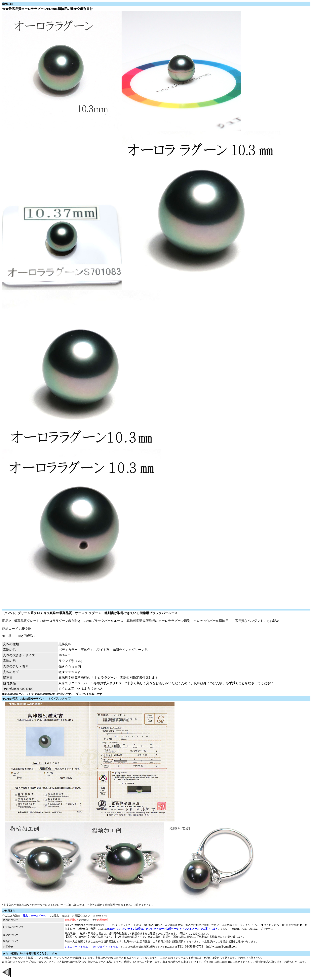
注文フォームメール (33, 916)
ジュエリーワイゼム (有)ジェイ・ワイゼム (91, 947)
